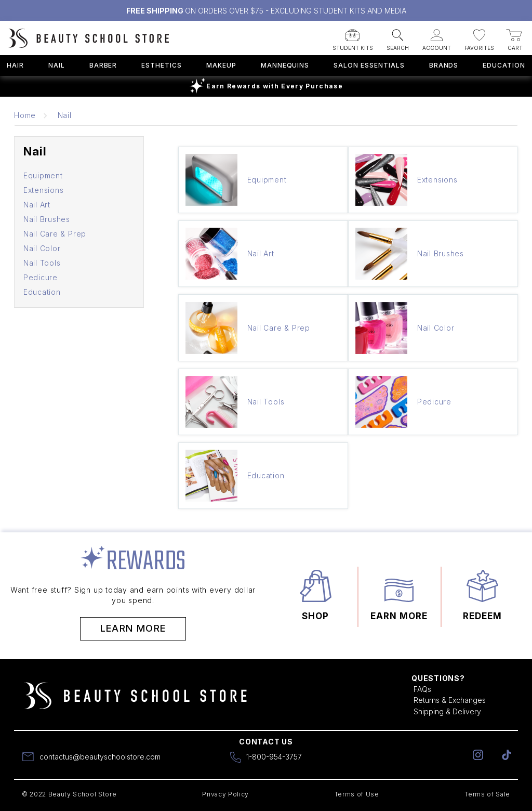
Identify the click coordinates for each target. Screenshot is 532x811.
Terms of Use (357, 794)
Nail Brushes (47, 219)
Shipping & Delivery (447, 711)
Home (25, 115)
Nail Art (37, 205)
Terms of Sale (487, 794)
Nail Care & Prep (55, 234)
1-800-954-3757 (274, 757)
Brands (444, 65)
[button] (353, 37)
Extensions (44, 190)
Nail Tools (42, 263)
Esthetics (162, 65)
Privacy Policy (225, 794)
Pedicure (41, 277)
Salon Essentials (369, 65)
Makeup (221, 65)
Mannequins (285, 65)
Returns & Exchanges (450, 700)
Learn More (133, 628)
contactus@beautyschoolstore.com (100, 757)
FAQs (422, 689)
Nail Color (42, 248)
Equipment (43, 175)
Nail (57, 65)
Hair (15, 65)
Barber (103, 65)
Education (504, 65)
